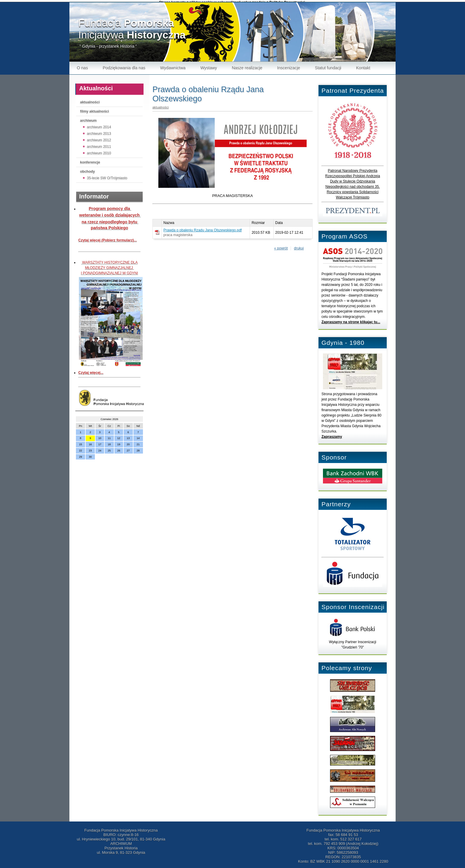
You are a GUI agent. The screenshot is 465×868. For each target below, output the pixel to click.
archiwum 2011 (99, 145)
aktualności (90, 100)
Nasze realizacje (247, 66)
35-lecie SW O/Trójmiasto (107, 176)
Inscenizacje (289, 66)
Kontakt (363, 66)
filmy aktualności (94, 109)
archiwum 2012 (99, 138)
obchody (87, 169)
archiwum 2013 (99, 132)
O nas (82, 66)
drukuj (299, 246)
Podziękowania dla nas (124, 66)
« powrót (281, 246)
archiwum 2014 (99, 125)
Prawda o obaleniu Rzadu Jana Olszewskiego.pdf (203, 228)
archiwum (88, 118)
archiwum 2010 (99, 151)
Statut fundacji (328, 66)
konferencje (90, 160)
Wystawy (209, 66)
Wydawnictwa (173, 66)
